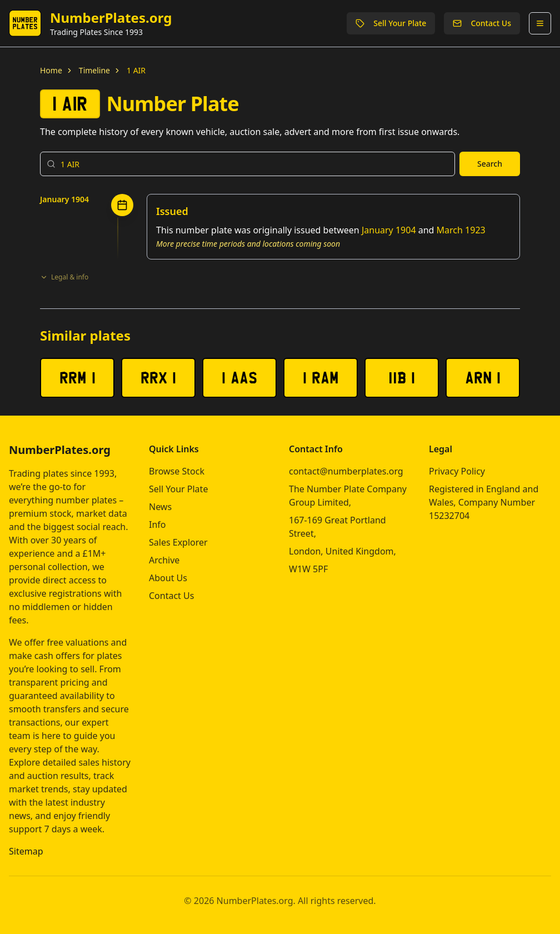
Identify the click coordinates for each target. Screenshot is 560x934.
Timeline (94, 70)
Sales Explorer (178, 542)
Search (490, 164)
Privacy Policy (457, 471)
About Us (168, 578)
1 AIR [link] (136, 70)
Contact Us (482, 23)
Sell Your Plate (391, 23)
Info (157, 525)
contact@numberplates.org (346, 471)
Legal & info (64, 277)
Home (51, 70)
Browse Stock (177, 471)
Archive (164, 560)
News (160, 507)
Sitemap (26, 851)
